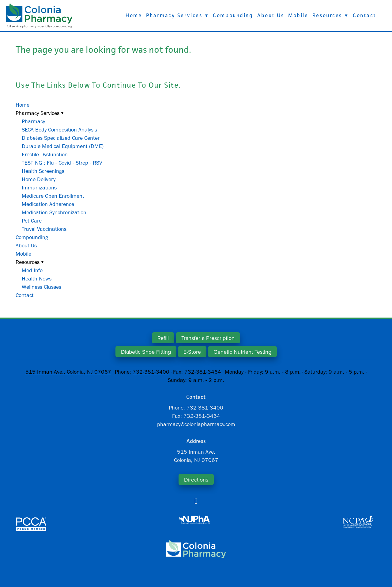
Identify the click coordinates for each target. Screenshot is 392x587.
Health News (37, 279)
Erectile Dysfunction (45, 154)
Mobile (298, 15)
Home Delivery (39, 179)
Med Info (32, 270)
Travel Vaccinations (44, 229)
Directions (196, 480)
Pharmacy (33, 121)
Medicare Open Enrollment (53, 196)
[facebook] (196, 501)
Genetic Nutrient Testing (242, 352)
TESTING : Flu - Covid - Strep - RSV (62, 163)
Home (134, 15)
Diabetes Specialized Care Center (61, 138)
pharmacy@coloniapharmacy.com (196, 424)
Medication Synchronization (54, 212)
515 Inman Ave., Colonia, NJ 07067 (68, 372)
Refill (163, 338)
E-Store (192, 352)
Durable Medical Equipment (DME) (63, 146)
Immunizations (39, 188)
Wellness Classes (41, 287)
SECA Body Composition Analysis (59, 130)
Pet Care (32, 221)
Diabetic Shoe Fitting (146, 352)
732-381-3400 (151, 372)
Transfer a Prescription (208, 338)
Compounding (233, 15)
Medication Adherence (48, 204)
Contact (365, 15)
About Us (271, 15)
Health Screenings (43, 171)
